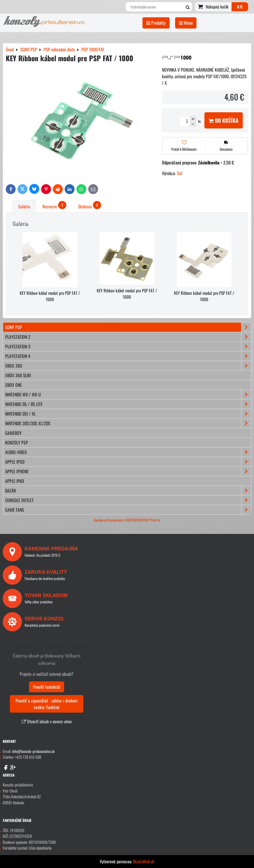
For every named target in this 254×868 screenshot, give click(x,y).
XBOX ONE (14, 385)
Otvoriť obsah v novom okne (47, 721)
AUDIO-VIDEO (128, 452)
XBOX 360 (128, 366)
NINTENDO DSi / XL (128, 414)
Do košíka (224, 120)
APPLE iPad (15, 481)
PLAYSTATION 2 (128, 337)
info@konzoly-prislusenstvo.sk (33, 751)
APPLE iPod (128, 462)
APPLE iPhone (128, 471)
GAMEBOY (13, 433)
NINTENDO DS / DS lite (128, 404)
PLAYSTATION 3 (128, 346)
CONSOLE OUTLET (128, 500)
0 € (240, 7)
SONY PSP (128, 327)
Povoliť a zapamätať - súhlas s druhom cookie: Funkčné (47, 704)
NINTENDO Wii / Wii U (128, 394)
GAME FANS (128, 510)
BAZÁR (128, 491)
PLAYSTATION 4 (128, 356)
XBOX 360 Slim (18, 375)
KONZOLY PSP (17, 443)
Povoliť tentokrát (47, 687)
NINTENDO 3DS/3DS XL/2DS (128, 423)
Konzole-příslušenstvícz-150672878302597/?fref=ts (127, 520)
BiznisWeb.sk (144, 861)
